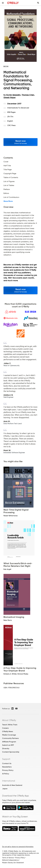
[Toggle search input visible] (38, 3)
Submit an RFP (8, 745)
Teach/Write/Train (10, 725)
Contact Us (7, 763)
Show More (8, 201)
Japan (5, 789)
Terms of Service (8, 858)
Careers (5, 728)
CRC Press (11, 125)
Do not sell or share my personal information (18, 847)
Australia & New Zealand (12, 785)
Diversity (6, 748)
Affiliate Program (9, 742)
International (9, 781)
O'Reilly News (8, 731)
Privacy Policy (8, 770)
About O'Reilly (9, 720)
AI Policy (6, 774)
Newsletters (7, 767)
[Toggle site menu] (3, 3)
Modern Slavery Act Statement (13, 863)
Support (6, 759)
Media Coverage (9, 735)
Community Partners (10, 738)
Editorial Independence (10, 860)
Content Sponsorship (11, 752)
